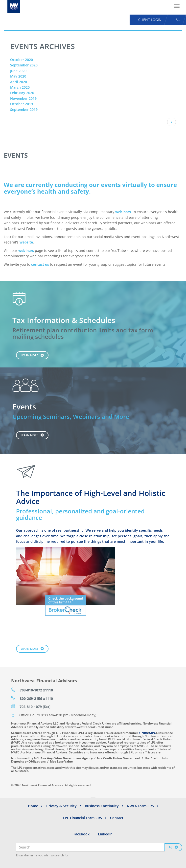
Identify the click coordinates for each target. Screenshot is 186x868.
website (26, 242)
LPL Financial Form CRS (82, 818)
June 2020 (18, 71)
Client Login (150, 20)
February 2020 (22, 93)
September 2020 (24, 65)
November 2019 (23, 98)
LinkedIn (105, 834)
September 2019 (24, 110)
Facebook (81, 834)
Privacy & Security (61, 806)
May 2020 (18, 76)
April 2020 (19, 82)
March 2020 (20, 87)
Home (33, 806)
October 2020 (22, 60)
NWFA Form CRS (140, 806)
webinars (123, 212)
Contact (117, 818)
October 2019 (22, 104)
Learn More (29, 355)
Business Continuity (102, 806)
